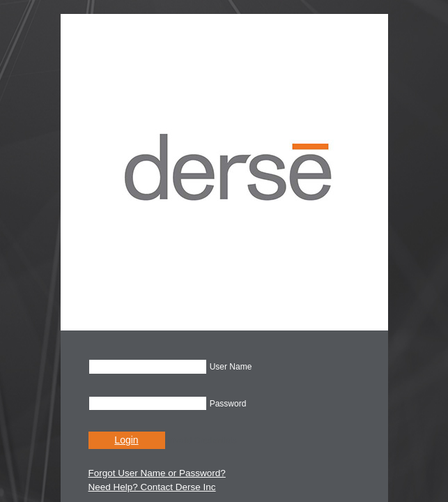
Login (126, 440)
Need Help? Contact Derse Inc (152, 487)
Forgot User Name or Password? (157, 473)
